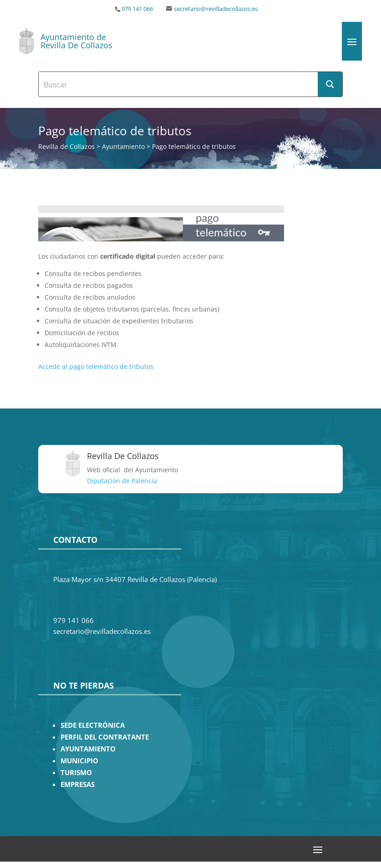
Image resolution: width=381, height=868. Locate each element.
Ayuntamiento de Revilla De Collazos (76, 41)
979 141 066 (137, 9)
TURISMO (76, 773)
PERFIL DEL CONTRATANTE (105, 737)
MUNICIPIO (79, 761)
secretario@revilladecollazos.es (216, 9)
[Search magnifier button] (330, 84)
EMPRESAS (78, 784)
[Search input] (179, 84)
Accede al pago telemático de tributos (96, 366)
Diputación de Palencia (122, 481)
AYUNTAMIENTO (88, 749)
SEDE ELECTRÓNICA (93, 725)
